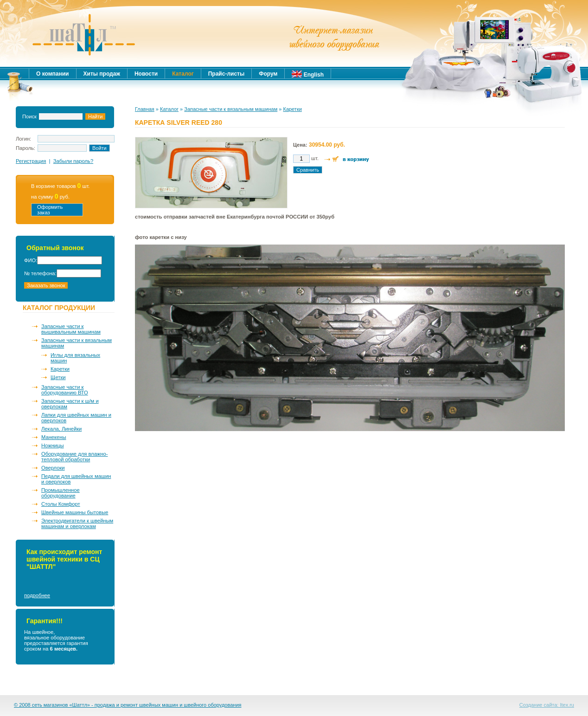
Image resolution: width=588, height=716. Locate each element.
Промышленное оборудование (61, 493)
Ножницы (53, 445)
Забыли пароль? (73, 161)
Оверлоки (53, 468)
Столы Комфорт (61, 504)
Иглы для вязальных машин (75, 358)
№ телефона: (40, 273)
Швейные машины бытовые (75, 512)
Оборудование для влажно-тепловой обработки (74, 457)
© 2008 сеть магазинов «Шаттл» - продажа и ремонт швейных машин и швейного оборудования (128, 705)
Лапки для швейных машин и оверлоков (76, 418)
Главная (145, 109)
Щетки (58, 377)
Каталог (169, 109)
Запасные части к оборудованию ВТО (65, 390)
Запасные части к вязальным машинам (77, 343)
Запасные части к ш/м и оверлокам (70, 404)
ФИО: (31, 260)
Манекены (54, 437)
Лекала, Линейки (61, 429)
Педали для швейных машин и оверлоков (76, 479)
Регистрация (31, 161)
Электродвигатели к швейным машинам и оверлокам (77, 523)
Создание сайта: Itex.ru (547, 705)
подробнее (37, 595)
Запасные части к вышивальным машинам (71, 329)
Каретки (60, 369)
